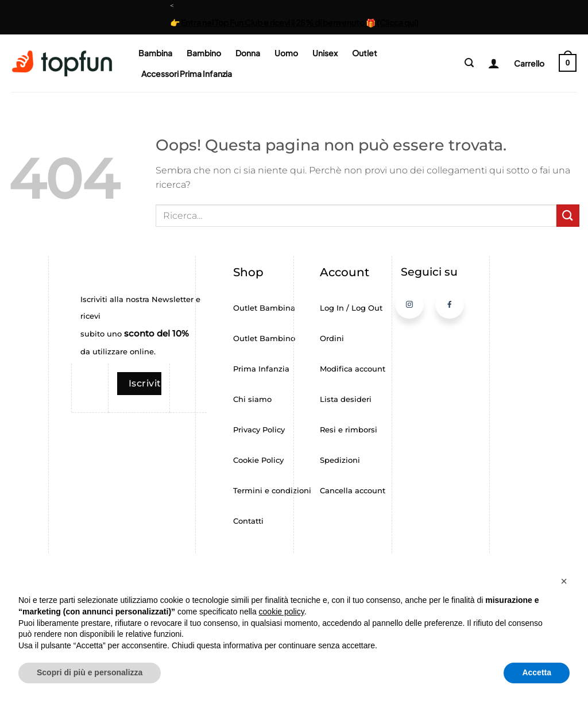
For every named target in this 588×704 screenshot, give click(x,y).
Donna (248, 53)
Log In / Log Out (351, 308)
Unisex (325, 53)
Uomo (286, 53)
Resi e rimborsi (349, 430)
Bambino (204, 53)
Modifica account (353, 369)
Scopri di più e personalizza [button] (90, 672)
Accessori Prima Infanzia (187, 74)
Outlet (365, 53)
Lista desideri (346, 399)
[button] (469, 63)
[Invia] (568, 216)
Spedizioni (340, 460)
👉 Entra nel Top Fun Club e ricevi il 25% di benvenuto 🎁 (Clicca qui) (294, 22)
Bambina (155, 53)
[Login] (490, 63)
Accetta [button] (537, 672)
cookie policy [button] (282, 612)
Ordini (332, 339)
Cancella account (353, 491)
